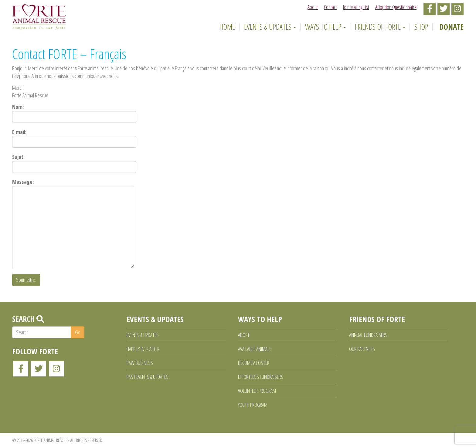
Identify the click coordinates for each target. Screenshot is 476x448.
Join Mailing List (356, 7)
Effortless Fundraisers (261, 377)
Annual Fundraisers (368, 335)
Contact (330, 7)
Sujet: (74, 163)
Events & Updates (270, 27)
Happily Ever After (143, 349)
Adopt (244, 335)
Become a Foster (254, 363)
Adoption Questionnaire (396, 7)
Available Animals (255, 349)
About (313, 7)
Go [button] (78, 332)
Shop (421, 27)
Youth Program (253, 405)
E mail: (74, 138)
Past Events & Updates (148, 377)
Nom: (74, 113)
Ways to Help (325, 27)
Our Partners (362, 349)
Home (226, 27)
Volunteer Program (257, 391)
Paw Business (140, 363)
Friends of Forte (380, 27)
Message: (73, 223)
